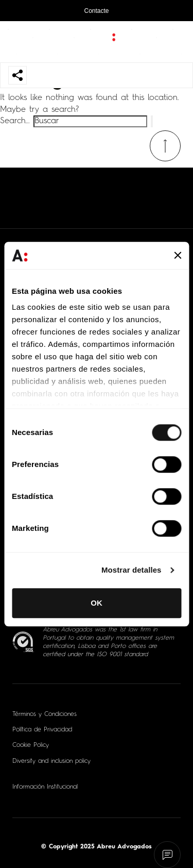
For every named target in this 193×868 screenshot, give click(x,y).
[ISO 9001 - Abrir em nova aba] (23, 642)
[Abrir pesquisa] (175, 42)
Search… (15, 121)
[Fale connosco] (168, 855)
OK (97, 603)
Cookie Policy (31, 745)
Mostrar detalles (131, 570)
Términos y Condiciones (45, 714)
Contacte (96, 11)
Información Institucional (45, 787)
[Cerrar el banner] (178, 256)
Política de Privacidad (42, 730)
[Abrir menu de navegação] (17, 42)
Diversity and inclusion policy (51, 761)
